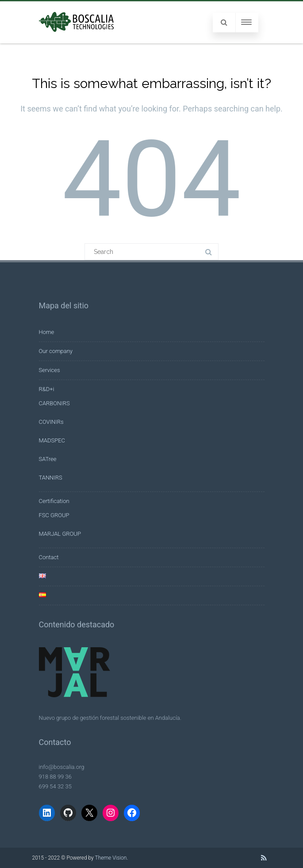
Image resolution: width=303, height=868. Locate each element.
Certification (54, 501)
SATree (48, 459)
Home (47, 332)
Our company (56, 351)
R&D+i (47, 389)
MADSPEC (52, 440)
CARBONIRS (54, 403)
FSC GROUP (54, 515)
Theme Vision (111, 858)
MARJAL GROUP (60, 534)
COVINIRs (51, 422)
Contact (49, 557)
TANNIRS (51, 478)
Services (50, 370)
